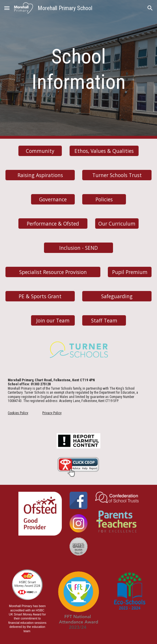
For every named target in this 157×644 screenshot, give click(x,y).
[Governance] (53, 199)
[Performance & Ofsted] (53, 223)
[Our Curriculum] (117, 223)
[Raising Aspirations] (40, 175)
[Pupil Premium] (130, 272)
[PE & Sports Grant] (40, 296)
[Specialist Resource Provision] (53, 272)
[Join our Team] (53, 320)
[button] (7, 8)
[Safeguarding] (117, 296)
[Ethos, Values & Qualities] (104, 151)
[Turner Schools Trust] (117, 175)
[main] (78, 69)
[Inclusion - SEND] (78, 248)
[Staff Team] (104, 320)
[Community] (40, 151)
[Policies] (104, 199)
